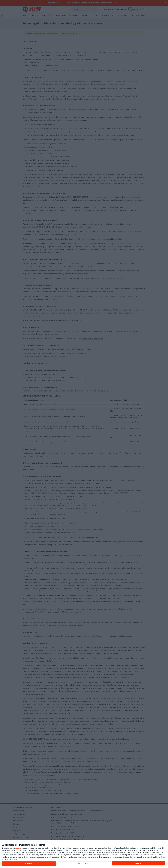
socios (17, 848)
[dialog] (84, 854)
